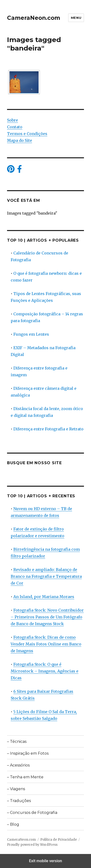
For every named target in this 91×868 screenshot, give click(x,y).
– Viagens (16, 789)
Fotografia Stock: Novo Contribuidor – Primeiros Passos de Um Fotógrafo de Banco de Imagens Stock (47, 617)
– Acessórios (18, 765)
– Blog (13, 824)
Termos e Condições (27, 134)
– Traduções (19, 801)
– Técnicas (17, 741)
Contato (15, 127)
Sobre (12, 120)
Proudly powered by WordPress (32, 845)
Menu (76, 18)
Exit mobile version (45, 861)
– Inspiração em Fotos (28, 753)
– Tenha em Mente (25, 777)
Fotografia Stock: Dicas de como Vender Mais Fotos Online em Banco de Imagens (46, 644)
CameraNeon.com (34, 18)
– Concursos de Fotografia (32, 813)
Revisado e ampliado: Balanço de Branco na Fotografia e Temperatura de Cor (46, 576)
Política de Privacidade (59, 840)
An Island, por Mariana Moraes (44, 597)
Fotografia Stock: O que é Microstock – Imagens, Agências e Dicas (45, 671)
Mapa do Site (20, 140)
